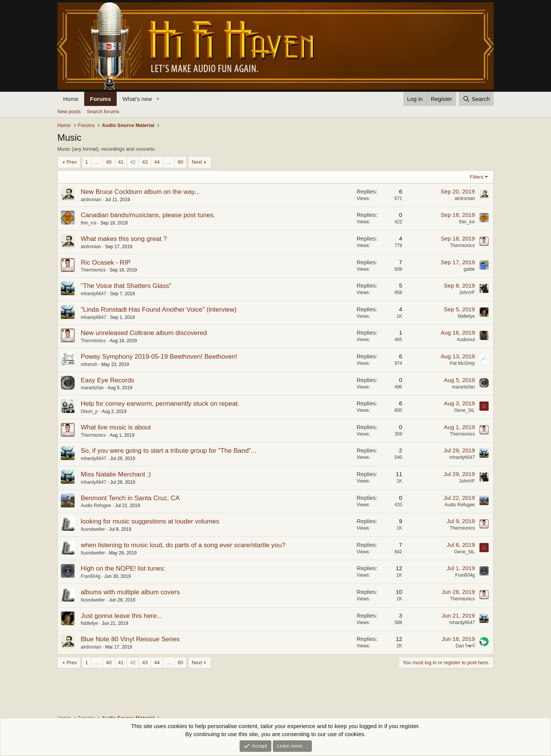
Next (197, 162)
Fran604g (90, 576)
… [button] (97, 162)
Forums (100, 99)
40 (109, 162)
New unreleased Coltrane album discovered (144, 333)
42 (133, 162)
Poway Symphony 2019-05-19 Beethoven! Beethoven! (159, 357)
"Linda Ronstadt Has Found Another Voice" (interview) (159, 310)
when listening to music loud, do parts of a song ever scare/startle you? (183, 545)
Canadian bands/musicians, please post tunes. (148, 215)
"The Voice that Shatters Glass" (126, 286)
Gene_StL (465, 410)
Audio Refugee (96, 506)
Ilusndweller (93, 529)
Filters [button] (477, 177)
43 (145, 162)
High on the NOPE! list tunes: (123, 568)
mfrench (89, 364)
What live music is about (116, 427)
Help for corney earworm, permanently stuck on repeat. (160, 404)
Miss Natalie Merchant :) (116, 474)
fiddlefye (466, 316)
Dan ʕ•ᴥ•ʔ (465, 646)
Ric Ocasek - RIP (106, 263)
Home (71, 99)
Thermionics (462, 245)
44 (157, 162)
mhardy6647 (94, 294)
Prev (72, 162)
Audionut (466, 340)
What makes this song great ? (124, 239)
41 (121, 162)
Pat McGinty (462, 363)
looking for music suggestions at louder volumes (150, 521)
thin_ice (89, 223)
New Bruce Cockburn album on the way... (140, 192)
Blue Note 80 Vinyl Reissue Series (130, 639)
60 (180, 162)
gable (469, 269)
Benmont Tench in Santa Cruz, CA (130, 498)
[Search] (476, 99)
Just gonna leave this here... (121, 616)
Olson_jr (89, 411)
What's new (137, 99)
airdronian (91, 200)
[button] (158, 99)
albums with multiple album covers (130, 592)
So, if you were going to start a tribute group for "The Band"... (169, 451)
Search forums (103, 111)
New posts (69, 111)
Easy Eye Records (108, 380)
